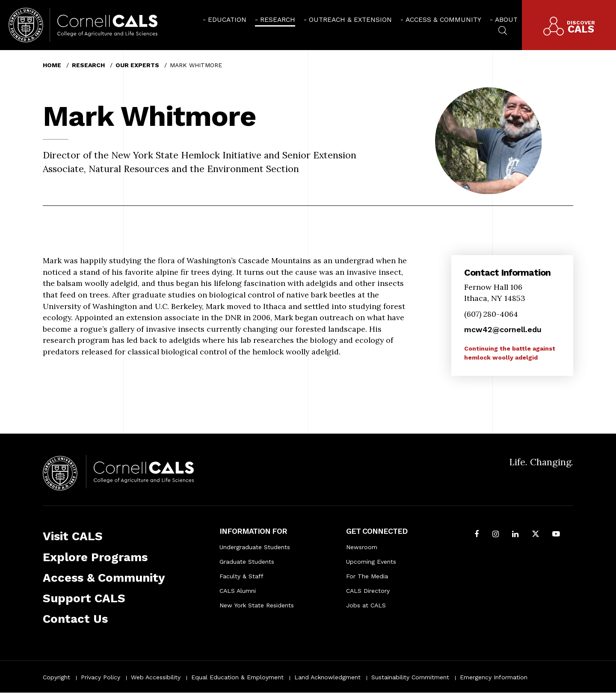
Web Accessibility (156, 677)
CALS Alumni (238, 591)
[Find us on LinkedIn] (515, 535)
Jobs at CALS (366, 605)
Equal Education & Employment (237, 677)
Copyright (56, 677)
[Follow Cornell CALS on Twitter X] (536, 535)
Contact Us (75, 619)
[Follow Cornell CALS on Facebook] (477, 535)
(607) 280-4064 (491, 314)
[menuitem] (225, 19)
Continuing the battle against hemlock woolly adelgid (510, 353)
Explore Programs (95, 557)
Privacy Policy (101, 677)
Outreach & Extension (350, 19)
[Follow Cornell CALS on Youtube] (556, 535)
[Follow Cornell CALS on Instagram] (496, 535)
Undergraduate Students (255, 547)
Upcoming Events (371, 562)
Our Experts (137, 65)
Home (52, 65)
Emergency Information (494, 677)
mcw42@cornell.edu (503, 329)
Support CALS (84, 598)
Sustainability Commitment (410, 677)
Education (227, 19)
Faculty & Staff (241, 576)
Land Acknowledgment (327, 677)
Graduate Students (247, 562)
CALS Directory (368, 591)
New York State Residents (257, 605)
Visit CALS (73, 536)
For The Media (367, 576)
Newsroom (362, 547)
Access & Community (443, 19)
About (506, 19)
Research (278, 19)
